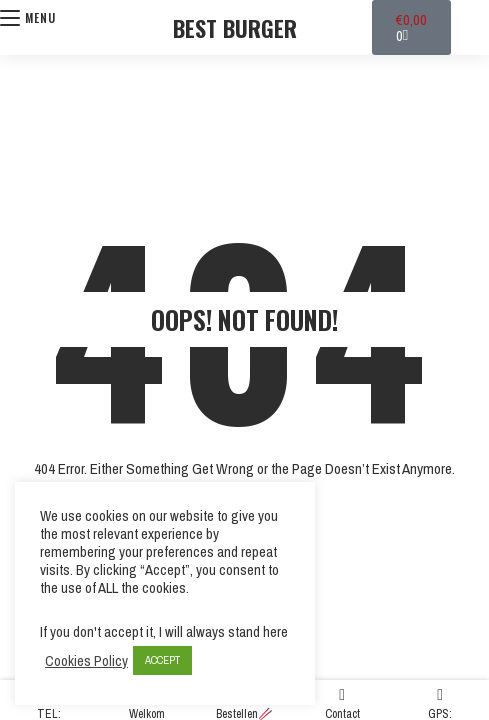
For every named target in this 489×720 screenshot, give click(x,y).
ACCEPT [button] (162, 660)
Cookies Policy (86, 661)
